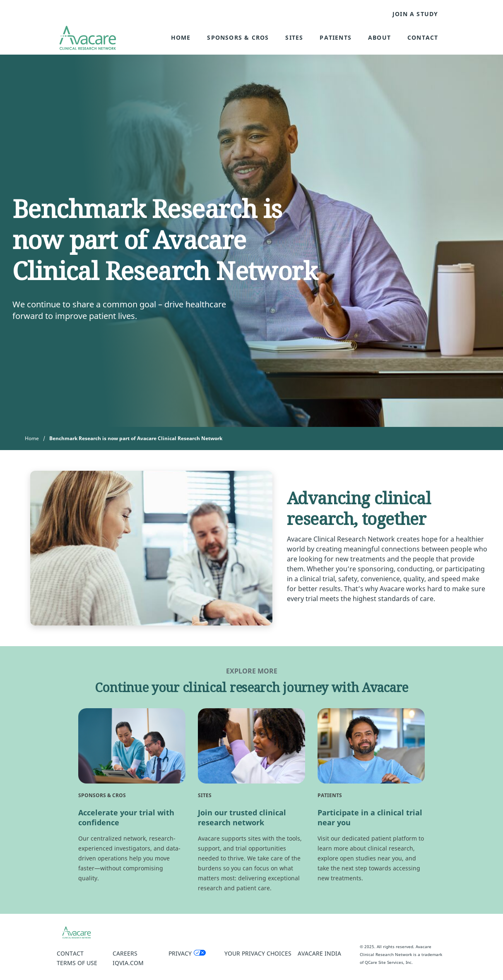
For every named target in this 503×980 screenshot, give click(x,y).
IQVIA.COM (128, 963)
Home (181, 37)
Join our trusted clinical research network (242, 817)
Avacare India (319, 953)
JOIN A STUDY (415, 14)
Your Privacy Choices (258, 953)
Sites (294, 37)
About (379, 37)
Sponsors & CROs (238, 37)
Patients (336, 37)
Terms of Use (77, 963)
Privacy (180, 953)
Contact (423, 37)
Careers (125, 953)
